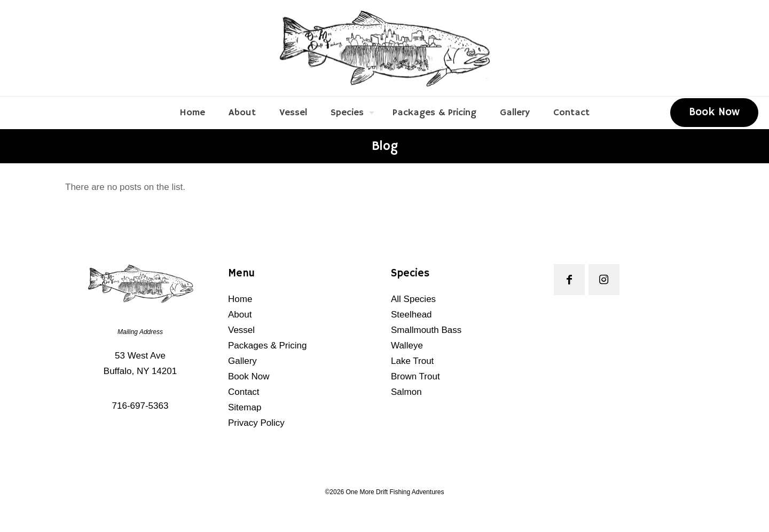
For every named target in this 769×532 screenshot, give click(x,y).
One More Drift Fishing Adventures (395, 492)
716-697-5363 (140, 406)
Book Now (714, 112)
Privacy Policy (256, 423)
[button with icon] (569, 280)
